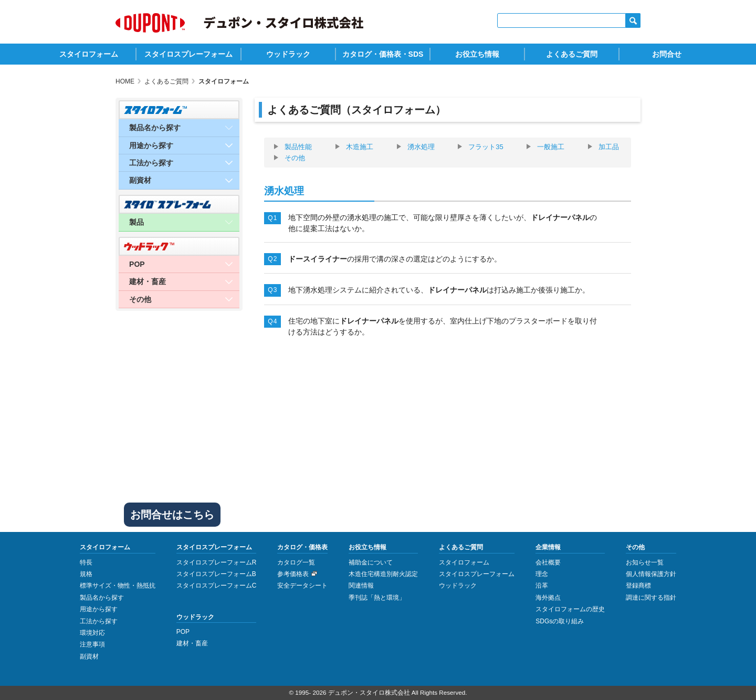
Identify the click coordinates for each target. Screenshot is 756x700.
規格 (86, 574)
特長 (86, 562)
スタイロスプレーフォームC (217, 586)
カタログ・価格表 (302, 547)
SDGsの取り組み (560, 621)
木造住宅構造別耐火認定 (383, 574)
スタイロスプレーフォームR (217, 562)
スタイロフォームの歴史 (570, 609)
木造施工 (360, 147)
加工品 (609, 147)
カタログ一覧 (296, 562)
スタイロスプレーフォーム (188, 54)
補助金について (371, 562)
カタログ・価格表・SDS (383, 54)
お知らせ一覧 (645, 562)
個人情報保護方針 (651, 574)
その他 (295, 158)
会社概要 (548, 562)
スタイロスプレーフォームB (216, 574)
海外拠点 (548, 598)
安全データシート (302, 586)
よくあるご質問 (572, 54)
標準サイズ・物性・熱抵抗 (118, 586)
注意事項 (92, 644)
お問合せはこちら (172, 515)
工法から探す (99, 621)
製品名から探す (102, 598)
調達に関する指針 (651, 598)
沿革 (542, 586)
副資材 (89, 656)
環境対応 (92, 633)
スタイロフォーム (89, 54)
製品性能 (298, 147)
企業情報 (548, 547)
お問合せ (667, 54)
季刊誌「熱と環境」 (377, 598)
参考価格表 (293, 574)
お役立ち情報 (477, 54)
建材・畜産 (192, 643)
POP (183, 632)
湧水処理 (421, 147)
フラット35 (486, 147)
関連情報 (361, 586)
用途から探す (99, 609)
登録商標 (638, 586)
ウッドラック (288, 54)
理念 (542, 574)
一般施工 (551, 147)
